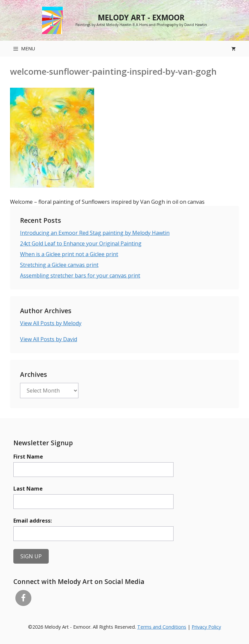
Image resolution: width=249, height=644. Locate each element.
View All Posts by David (49, 339)
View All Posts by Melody (51, 323)
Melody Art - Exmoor (141, 18)
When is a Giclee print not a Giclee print (69, 254)
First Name (28, 457)
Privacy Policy (206, 627)
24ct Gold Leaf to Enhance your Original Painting (81, 243)
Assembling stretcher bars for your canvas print (80, 275)
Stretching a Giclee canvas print (59, 265)
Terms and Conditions (162, 627)
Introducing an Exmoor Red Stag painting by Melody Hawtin (95, 233)
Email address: (33, 521)
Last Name (28, 489)
